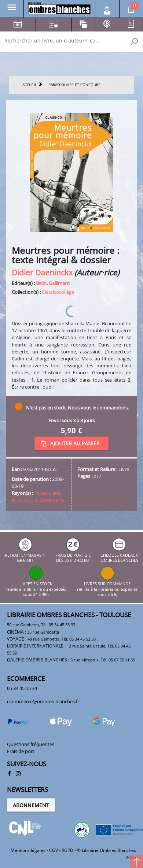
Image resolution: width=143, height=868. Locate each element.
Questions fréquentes (31, 744)
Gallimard (59, 283)
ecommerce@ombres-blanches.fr (43, 701)
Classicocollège (58, 292)
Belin (41, 283)
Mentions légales (28, 850)
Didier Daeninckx (42, 272)
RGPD (67, 850)
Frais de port (21, 751)
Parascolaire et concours (36, 496)
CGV (54, 850)
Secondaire (52, 500)
